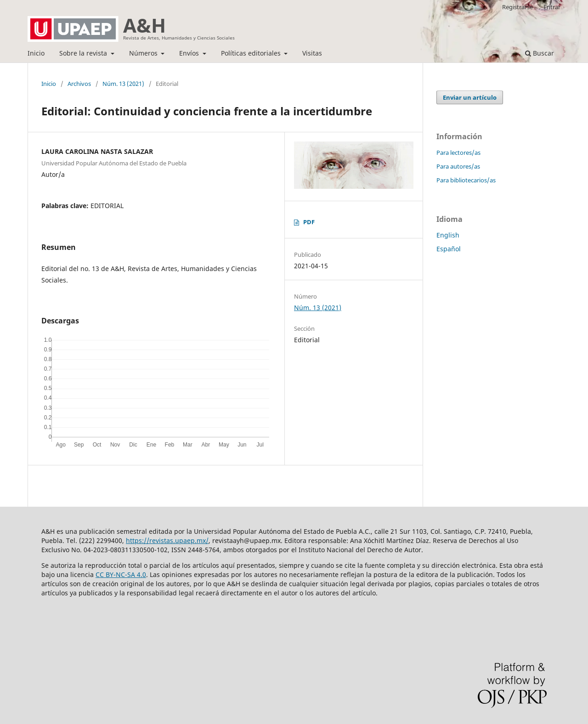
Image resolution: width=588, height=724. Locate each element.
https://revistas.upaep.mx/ (167, 540)
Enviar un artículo (470, 97)
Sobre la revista (84, 53)
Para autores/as (458, 166)
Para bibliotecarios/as (466, 180)
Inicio (36, 53)
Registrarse (517, 7)
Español (449, 249)
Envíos (190, 53)
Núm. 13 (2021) (123, 84)
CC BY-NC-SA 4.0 (121, 574)
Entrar (552, 7)
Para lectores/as (458, 153)
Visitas (312, 53)
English (448, 235)
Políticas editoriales (252, 53)
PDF (309, 222)
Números (144, 53)
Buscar (540, 53)
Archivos (79, 84)
